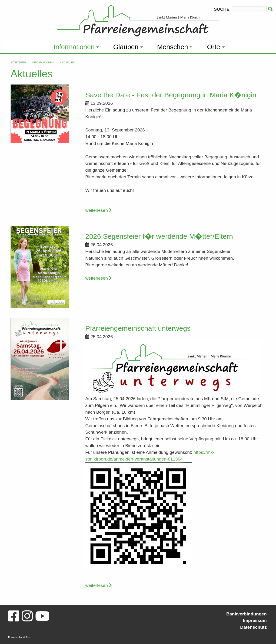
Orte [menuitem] (213, 47)
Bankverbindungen (246, 614)
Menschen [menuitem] (173, 47)
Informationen (43, 62)
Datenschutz (253, 627)
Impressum (255, 620)
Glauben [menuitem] (126, 47)
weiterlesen (99, 210)
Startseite (18, 62)
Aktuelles (67, 62)
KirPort (27, 637)
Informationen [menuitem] (74, 47)
